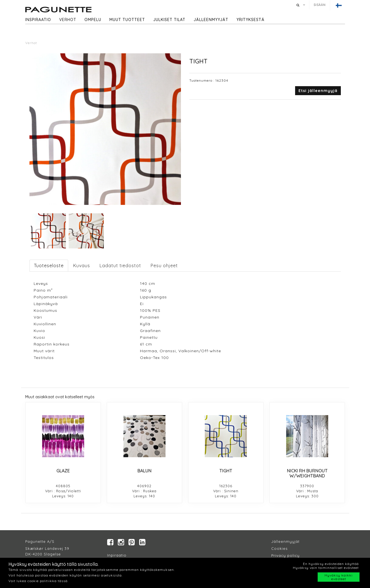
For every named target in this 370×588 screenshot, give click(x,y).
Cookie (278, 549)
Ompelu (93, 20)
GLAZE (63, 471)
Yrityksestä (251, 20)
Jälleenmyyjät (211, 20)
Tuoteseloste (49, 266)
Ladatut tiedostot (120, 266)
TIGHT (226, 471)
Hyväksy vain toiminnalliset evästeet (326, 568)
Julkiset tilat (169, 20)
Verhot (68, 20)
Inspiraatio (38, 20)
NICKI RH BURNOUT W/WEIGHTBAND (307, 473)
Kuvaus (82, 266)
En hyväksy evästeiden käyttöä (331, 564)
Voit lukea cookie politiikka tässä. (38, 581)
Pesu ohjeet (164, 266)
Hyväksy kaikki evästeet (339, 577)
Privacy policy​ (285, 556)
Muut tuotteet (127, 20)
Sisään (320, 5)
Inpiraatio (117, 555)
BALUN (144, 471)
